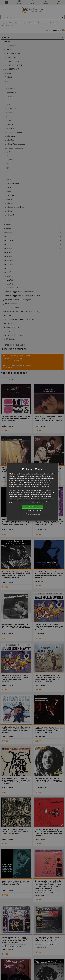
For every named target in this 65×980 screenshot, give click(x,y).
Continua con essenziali (33, 511)
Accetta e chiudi (32, 507)
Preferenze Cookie (33, 514)
